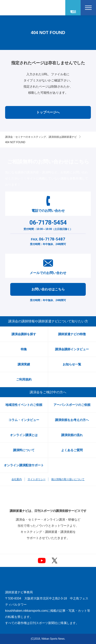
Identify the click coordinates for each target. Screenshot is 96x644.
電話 (73, 12)
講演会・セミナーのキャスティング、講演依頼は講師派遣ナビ (41, 137)
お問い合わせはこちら (48, 289)
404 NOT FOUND (15, 142)
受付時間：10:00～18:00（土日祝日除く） (48, 225)
